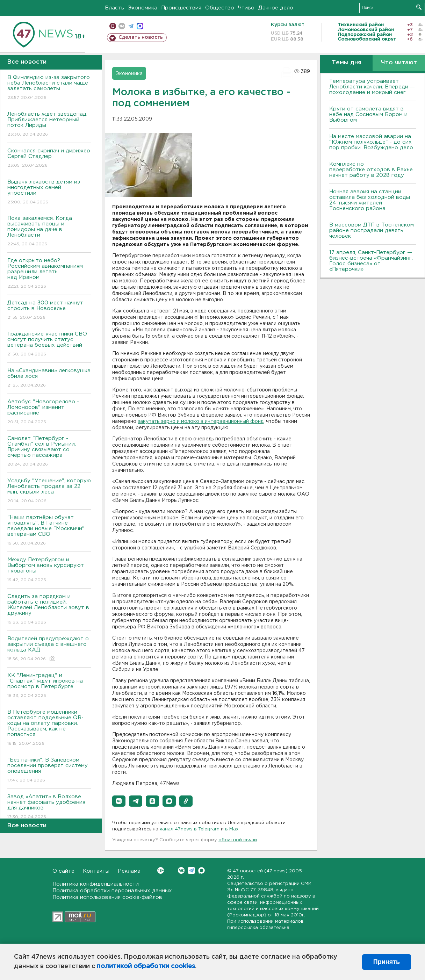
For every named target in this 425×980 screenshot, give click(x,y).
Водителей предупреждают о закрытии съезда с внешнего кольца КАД (49, 649)
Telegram (191, 870)
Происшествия (181, 8)
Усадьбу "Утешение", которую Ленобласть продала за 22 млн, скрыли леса (49, 491)
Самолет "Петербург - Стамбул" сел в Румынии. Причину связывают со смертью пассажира (49, 452)
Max (201, 870)
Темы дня (347, 63)
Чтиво (246, 8)
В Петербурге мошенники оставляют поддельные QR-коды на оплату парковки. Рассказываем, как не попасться (49, 728)
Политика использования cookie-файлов (107, 897)
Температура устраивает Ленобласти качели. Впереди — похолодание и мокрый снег (372, 87)
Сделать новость (141, 37)
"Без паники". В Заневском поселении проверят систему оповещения (49, 770)
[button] (119, 801)
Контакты (96, 871)
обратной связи (238, 840)
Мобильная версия (113, 26)
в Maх (232, 829)
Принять (387, 962)
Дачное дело (276, 8)
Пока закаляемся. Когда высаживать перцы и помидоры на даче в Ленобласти (49, 232)
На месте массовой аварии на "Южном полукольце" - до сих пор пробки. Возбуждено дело (371, 142)
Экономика (143, 8)
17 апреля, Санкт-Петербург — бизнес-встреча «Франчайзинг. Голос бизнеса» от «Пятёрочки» (371, 261)
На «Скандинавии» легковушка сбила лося (49, 378)
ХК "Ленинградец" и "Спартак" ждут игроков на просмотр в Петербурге (49, 686)
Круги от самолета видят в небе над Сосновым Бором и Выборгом (368, 114)
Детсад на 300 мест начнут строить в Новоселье (49, 311)
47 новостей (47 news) (260, 871)
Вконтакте (161, 870)
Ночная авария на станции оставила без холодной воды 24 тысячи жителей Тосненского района (370, 200)
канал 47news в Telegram (190, 829)
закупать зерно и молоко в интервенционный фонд (201, 421)
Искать (419, 7)
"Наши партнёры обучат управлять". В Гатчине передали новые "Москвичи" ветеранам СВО (49, 531)
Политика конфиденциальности (96, 884)
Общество (220, 8)
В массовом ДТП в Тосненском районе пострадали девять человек (372, 230)
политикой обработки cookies (146, 966)
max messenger (140, 26)
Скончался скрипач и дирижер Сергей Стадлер (49, 158)
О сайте (63, 871)
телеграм (131, 26)
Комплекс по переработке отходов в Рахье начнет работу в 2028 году (371, 170)
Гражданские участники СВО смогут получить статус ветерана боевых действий (49, 344)
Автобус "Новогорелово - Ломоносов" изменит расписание (49, 412)
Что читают (399, 63)
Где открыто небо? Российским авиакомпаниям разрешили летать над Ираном (49, 274)
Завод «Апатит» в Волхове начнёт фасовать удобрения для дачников (49, 807)
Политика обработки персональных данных (112, 891)
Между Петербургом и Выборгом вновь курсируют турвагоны (49, 570)
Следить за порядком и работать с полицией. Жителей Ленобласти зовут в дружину (49, 610)
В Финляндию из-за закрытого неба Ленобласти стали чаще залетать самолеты (49, 88)
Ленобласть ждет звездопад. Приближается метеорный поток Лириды (49, 125)
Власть (114, 8)
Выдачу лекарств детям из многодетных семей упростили (49, 192)
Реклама (129, 871)
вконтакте (122, 26)
